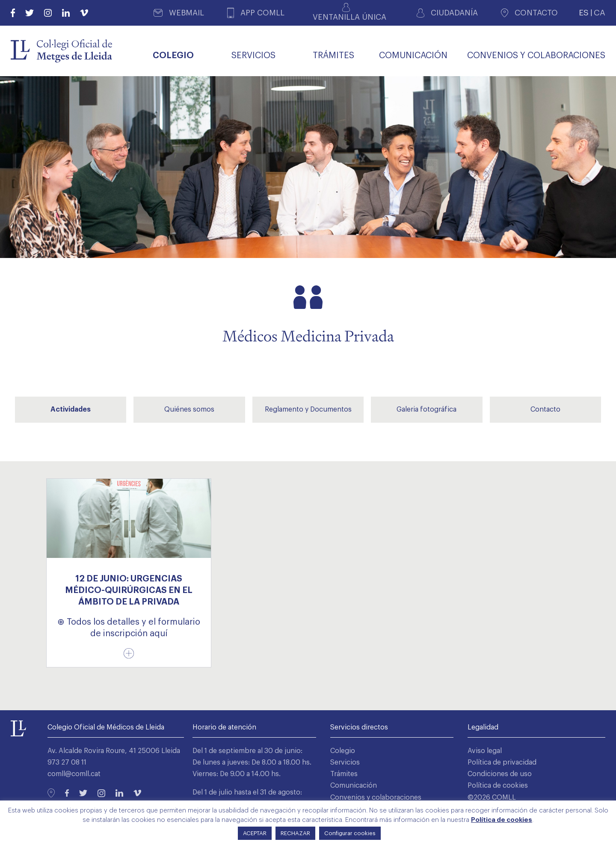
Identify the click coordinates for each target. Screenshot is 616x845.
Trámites (344, 774)
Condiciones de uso (500, 774)
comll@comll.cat (74, 774)
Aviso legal (485, 751)
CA (600, 13)
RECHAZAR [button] (295, 833)
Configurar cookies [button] (350, 833)
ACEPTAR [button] (255, 833)
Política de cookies (498, 786)
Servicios (345, 762)
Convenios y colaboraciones (376, 798)
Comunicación (354, 786)
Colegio (343, 751)
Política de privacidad (502, 762)
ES (584, 13)
